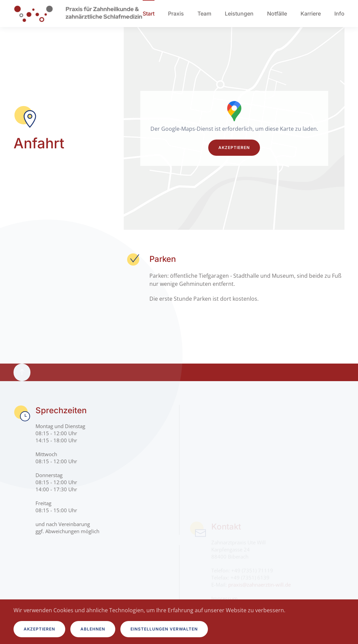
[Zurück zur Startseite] (78, 14)
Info (339, 14)
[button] (22, 372)
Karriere (311, 14)
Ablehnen (93, 629)
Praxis (176, 14)
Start (149, 14)
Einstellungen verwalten (164, 629)
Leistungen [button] (239, 14)
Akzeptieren (234, 147)
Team (204, 14)
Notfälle (277, 14)
